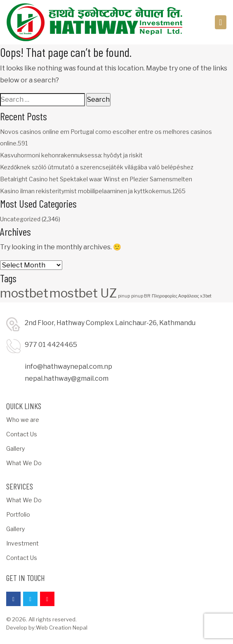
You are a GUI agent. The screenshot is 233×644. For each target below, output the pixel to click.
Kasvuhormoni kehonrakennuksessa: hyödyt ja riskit (71, 155)
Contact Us (22, 434)
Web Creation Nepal (62, 628)
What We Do (24, 463)
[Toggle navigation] (221, 22)
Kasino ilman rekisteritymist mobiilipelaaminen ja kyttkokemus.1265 (93, 191)
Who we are (23, 420)
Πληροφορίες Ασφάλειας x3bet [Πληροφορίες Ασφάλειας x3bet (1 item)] (182, 296)
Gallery (15, 448)
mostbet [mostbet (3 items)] (24, 293)
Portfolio (18, 514)
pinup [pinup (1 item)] (124, 296)
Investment (22, 543)
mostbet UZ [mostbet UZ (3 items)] (83, 293)
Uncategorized (20, 219)
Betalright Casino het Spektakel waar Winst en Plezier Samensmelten (96, 179)
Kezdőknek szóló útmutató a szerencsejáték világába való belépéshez (97, 167)
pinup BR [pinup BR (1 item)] (141, 296)
